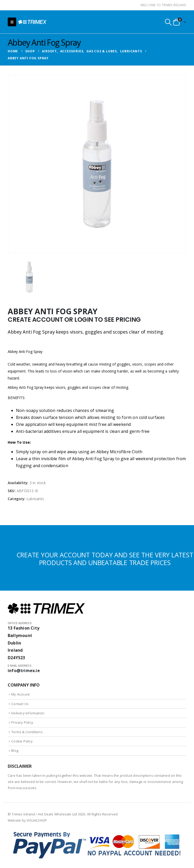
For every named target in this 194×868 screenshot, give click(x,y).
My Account (20, 694)
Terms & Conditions (27, 732)
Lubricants (35, 499)
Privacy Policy (22, 722)
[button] (12, 22)
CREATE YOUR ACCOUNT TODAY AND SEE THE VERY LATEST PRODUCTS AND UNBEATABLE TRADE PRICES (105, 559)
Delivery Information (28, 713)
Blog (15, 750)
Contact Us (20, 704)
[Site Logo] (32, 22)
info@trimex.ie (24, 671)
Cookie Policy (22, 741)
